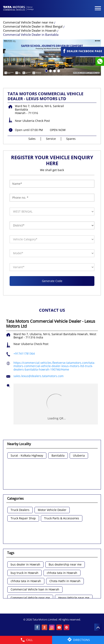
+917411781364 (24, 353)
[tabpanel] (52, 58)
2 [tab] (50, 71)
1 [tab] (46, 71)
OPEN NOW (58, 130)
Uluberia (79, 456)
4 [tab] (58, 71)
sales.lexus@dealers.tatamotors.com (39, 376)
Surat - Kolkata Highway (27, 456)
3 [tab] (54, 71)
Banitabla (58, 456)
